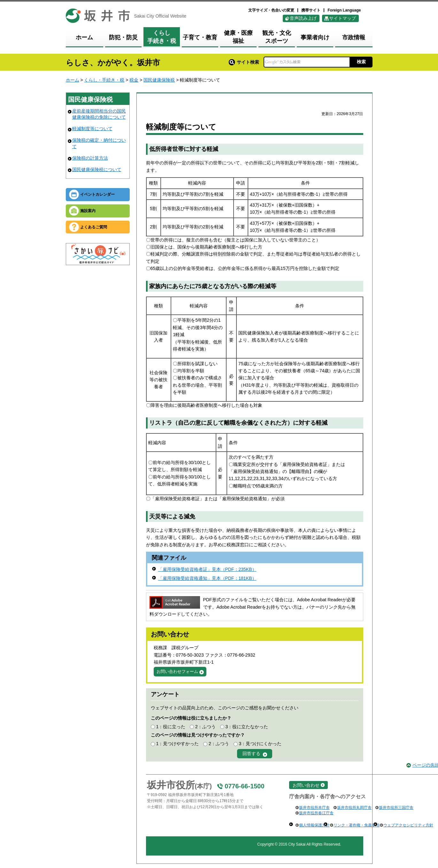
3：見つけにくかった (260, 744)
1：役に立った (171, 727)
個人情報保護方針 (314, 825)
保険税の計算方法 (90, 158)
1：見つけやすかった (177, 744)
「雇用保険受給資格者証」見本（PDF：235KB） (207, 569)
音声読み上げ (303, 18)
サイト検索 (244, 62)
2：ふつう (205, 727)
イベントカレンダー (97, 194)
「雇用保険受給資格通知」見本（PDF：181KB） (207, 578)
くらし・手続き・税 (104, 80)
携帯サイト (311, 10)
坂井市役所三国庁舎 (396, 808)
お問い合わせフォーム (177, 671)
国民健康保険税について (97, 170)
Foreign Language (344, 10)
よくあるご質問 (94, 227)
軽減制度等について (92, 129)
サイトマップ (342, 18)
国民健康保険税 (159, 80)
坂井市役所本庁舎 (314, 808)
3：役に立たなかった (247, 727)
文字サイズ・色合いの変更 (271, 10)
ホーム (73, 80)
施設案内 (88, 211)
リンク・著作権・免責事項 (357, 825)
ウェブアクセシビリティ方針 (408, 825)
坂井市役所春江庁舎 (316, 813)
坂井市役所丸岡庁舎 (354, 808)
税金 (134, 80)
